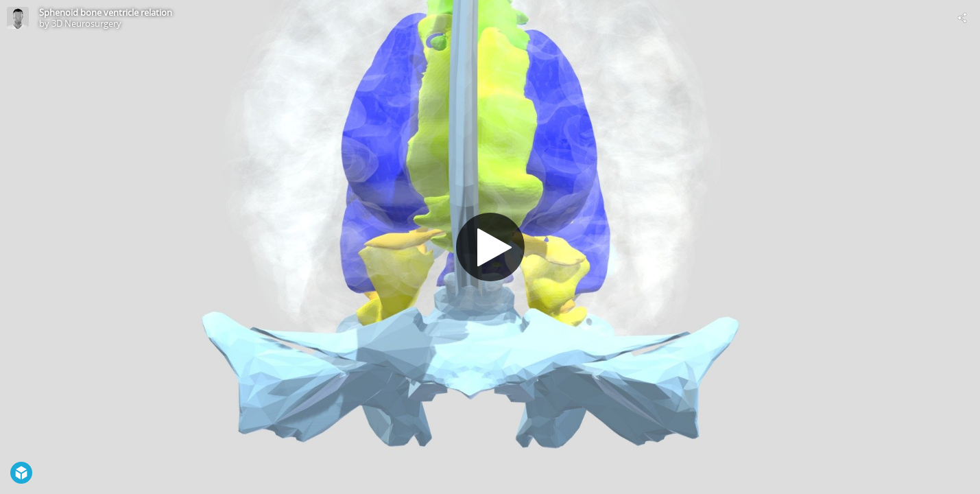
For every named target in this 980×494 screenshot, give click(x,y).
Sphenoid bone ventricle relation (106, 12)
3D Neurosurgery (86, 23)
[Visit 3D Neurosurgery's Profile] (18, 18)
